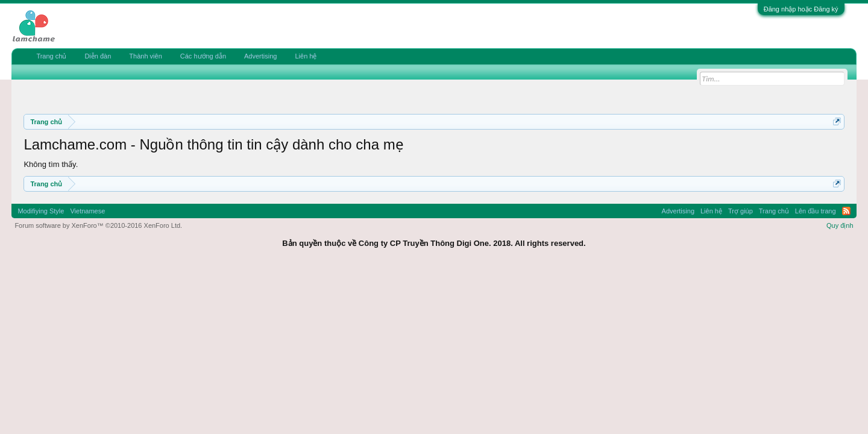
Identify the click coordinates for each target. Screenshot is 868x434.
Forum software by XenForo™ (98, 225)
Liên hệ (306, 56)
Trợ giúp (741, 211)
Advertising (260, 56)
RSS (846, 211)
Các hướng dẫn (203, 56)
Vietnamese (87, 211)
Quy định (840, 225)
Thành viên (145, 56)
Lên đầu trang (816, 211)
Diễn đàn (98, 56)
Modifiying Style (41, 211)
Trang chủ (51, 56)
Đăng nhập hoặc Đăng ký (801, 9)
